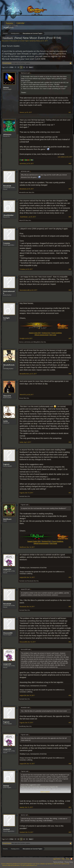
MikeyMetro (37, 342)
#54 (70, 607)
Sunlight (6, 318)
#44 (70, 217)
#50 (70, 442)
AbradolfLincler (24, 192)
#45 (70, 269)
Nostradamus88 (9, 292)
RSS (71, 859)
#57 (70, 723)
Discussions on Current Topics (20, 41)
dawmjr (6, 786)
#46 (70, 290)
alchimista (7, 134)
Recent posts (9, 27)
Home (68, 859)
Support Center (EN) (34, 541)
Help (63, 859)
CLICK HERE (40, 59)
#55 (70, 642)
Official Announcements (41, 335)
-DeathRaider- (9, 215)
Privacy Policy (69, 862)
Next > (31, 67)
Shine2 (21, 398)
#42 (70, 164)
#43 (70, 189)
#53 (70, 577)
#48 (70, 374)
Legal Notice (57, 859)
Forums (9, 23)
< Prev (11, 67)
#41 (70, 112)
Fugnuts (6, 464)
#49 (70, 395)
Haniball (22, 496)
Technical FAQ (46, 541)
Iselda (6, 421)
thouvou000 (8, 633)
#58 (70, 764)
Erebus (38, 41)
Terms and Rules (58, 862)
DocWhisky (23, 726)
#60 (70, 832)
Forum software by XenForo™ (53, 864)
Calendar (21, 23)
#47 (70, 338)
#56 (70, 695)
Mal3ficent (7, 519)
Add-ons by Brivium (20, 865)
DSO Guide (53, 335)
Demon (6, 87)
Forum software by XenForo (18, 864)
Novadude (7, 186)
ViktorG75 (22, 220)
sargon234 (7, 569)
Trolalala (7, 243)
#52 (70, 547)
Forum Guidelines (58, 541)
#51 (70, 493)
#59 (70, 807)
